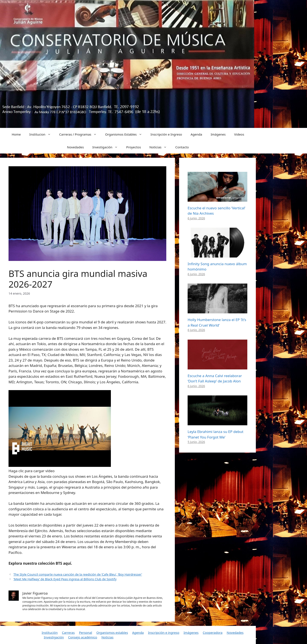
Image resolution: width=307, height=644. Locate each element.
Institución (50, 632)
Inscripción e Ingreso (166, 134)
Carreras (68, 632)
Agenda (196, 134)
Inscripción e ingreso (164, 632)
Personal (85, 632)
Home (16, 134)
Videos (239, 134)
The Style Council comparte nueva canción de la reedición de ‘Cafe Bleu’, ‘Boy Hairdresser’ (78, 574)
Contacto (182, 147)
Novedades (75, 147)
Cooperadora (213, 632)
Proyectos (134, 147)
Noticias (160, 147)
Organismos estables (112, 632)
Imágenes (218, 134)
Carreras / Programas (80, 134)
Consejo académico (83, 637)
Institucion (42, 134)
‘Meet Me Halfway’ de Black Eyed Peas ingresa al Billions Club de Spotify (65, 579)
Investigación (107, 147)
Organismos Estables (126, 134)
